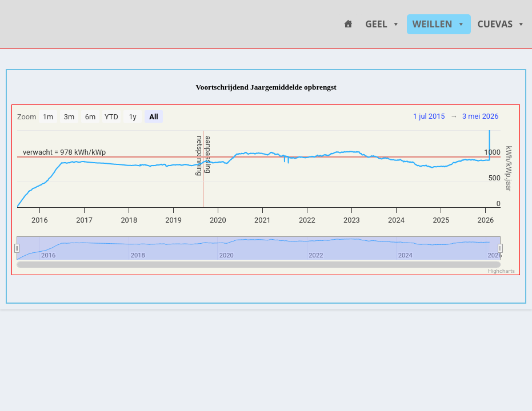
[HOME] (348, 24)
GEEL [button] (383, 24)
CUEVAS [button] (502, 24)
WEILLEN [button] (439, 24)
